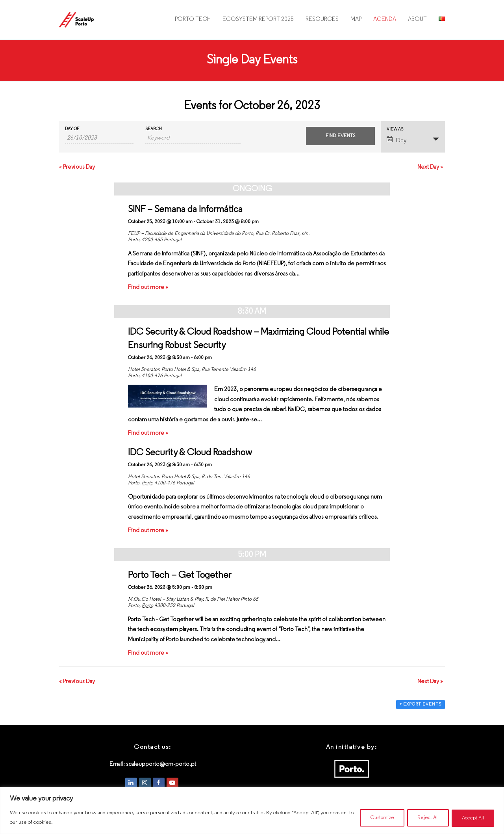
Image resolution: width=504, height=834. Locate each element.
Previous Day (77, 167)
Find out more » (148, 288)
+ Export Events (421, 705)
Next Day (430, 167)
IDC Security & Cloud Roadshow (190, 453)
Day (397, 140)
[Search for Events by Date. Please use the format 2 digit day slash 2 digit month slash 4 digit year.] (99, 138)
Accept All (471, 818)
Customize (372, 818)
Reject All (422, 818)
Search (154, 129)
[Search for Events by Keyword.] (193, 138)
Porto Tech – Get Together (180, 575)
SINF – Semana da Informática (185, 210)
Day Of (72, 129)
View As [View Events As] (395, 129)
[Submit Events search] (340, 136)
